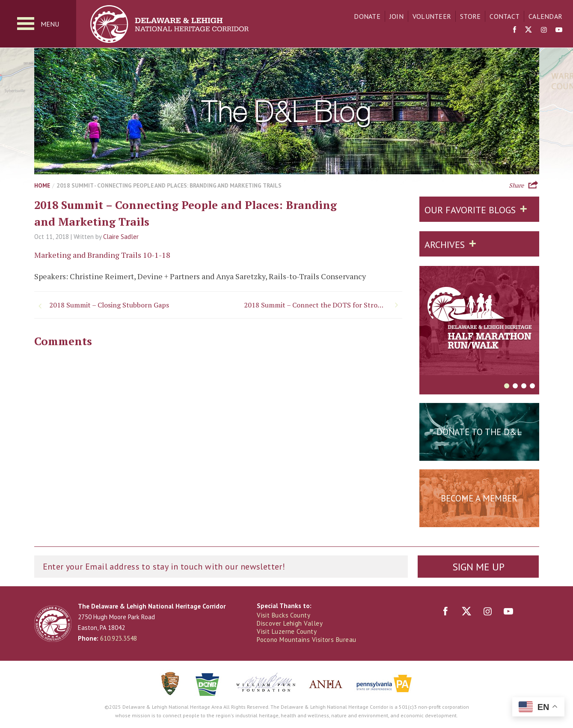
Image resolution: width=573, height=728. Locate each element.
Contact (505, 16)
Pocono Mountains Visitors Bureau (306, 640)
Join (396, 16)
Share (516, 185)
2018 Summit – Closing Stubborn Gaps (109, 305)
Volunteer (432, 16)
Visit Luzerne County (287, 631)
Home (42, 185)
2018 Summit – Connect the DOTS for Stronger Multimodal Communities (323, 305)
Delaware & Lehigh (53, 624)
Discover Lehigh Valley (290, 623)
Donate (367, 16)
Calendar (545, 16)
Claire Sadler (121, 237)
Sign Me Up (478, 567)
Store (470, 16)
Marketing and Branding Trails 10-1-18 (102, 255)
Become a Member (479, 498)
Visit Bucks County (284, 615)
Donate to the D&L (479, 432)
